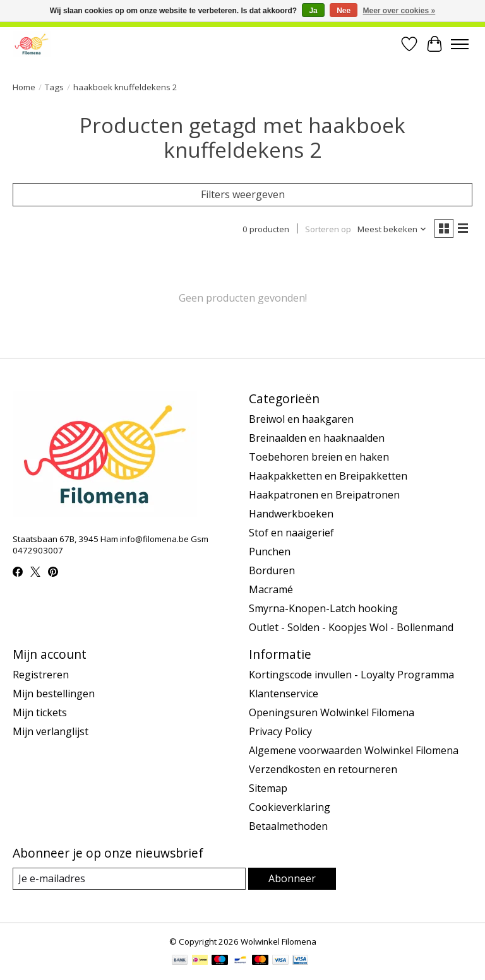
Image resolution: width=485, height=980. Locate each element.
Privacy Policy (280, 731)
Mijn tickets (40, 712)
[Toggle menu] (460, 44)
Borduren (272, 570)
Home (24, 87)
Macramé (271, 589)
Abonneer (292, 878)
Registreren (41, 675)
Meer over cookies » (399, 11)
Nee (344, 11)
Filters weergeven (243, 194)
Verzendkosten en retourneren (323, 769)
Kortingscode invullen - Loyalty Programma (351, 675)
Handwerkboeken (291, 514)
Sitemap (268, 788)
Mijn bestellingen (54, 694)
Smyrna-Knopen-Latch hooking (323, 608)
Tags (54, 87)
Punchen (270, 552)
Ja (313, 11)
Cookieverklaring (290, 807)
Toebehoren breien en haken (319, 457)
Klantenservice (284, 694)
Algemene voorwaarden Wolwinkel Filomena (354, 750)
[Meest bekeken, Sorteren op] (392, 229)
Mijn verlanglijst (51, 731)
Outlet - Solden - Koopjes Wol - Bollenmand (351, 627)
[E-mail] (129, 879)
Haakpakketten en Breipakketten (328, 476)
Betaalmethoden (288, 826)
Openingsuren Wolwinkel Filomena (332, 712)
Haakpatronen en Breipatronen (324, 495)
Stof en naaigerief (291, 533)
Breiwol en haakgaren (301, 419)
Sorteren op (328, 229)
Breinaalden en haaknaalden (317, 438)
